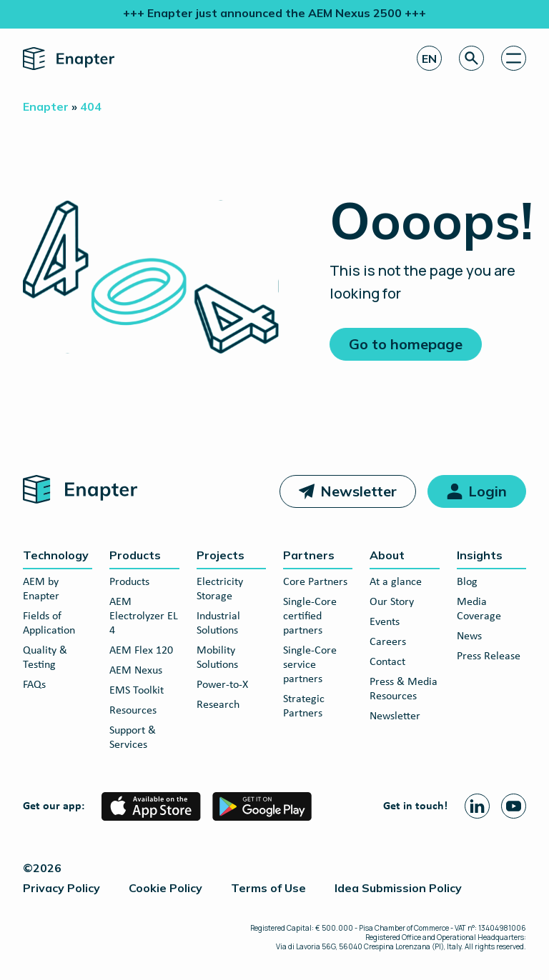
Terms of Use (268, 888)
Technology (56, 555)
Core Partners (315, 582)
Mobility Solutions (217, 658)
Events (385, 622)
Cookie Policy (165, 888)
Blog (467, 582)
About (387, 555)
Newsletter (358, 491)
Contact (387, 662)
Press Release (489, 656)
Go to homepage (406, 344)
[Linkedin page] (477, 806)
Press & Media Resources (404, 689)
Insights (480, 555)
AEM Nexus (136, 671)
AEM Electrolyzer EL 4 (144, 616)
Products (135, 555)
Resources (133, 711)
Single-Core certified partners (310, 616)
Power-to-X (222, 685)
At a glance (396, 582)
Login (488, 491)
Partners (309, 555)
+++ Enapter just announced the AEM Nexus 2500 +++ (274, 13)
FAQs (34, 685)
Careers (388, 642)
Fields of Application (49, 624)
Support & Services (133, 738)
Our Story (392, 602)
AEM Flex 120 (141, 651)
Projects (221, 555)
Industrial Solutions (218, 624)
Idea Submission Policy (398, 888)
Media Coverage (479, 609)
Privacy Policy (61, 888)
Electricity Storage (220, 589)
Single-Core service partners (310, 665)
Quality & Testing (45, 658)
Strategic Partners (304, 706)
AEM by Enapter (41, 589)
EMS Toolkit (137, 691)
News (469, 636)
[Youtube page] (514, 806)
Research (218, 705)
